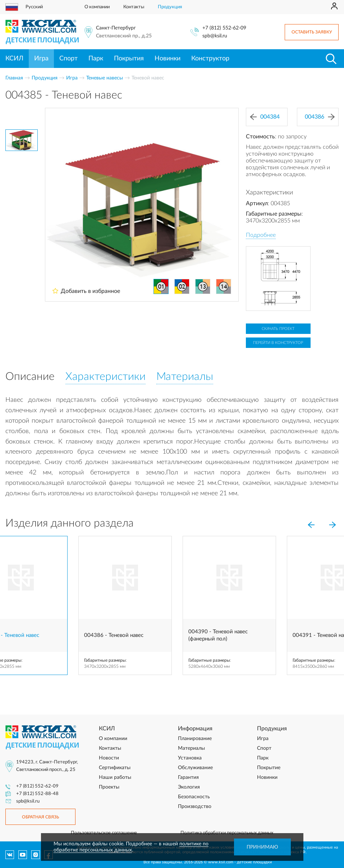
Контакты (134, 7)
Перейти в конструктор (278, 343)
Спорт (68, 59)
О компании (97, 7)
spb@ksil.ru (215, 36)
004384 (265, 117)
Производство (195, 807)
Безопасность (194, 797)
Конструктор (210, 59)
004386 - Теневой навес (114, 635)
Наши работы (115, 777)
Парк (96, 59)
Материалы (191, 748)
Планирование (195, 739)
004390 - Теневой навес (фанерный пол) (218, 635)
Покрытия (129, 59)
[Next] (332, 525)
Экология (189, 787)
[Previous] (311, 525)
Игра (41, 59)
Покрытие (269, 768)
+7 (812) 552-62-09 (224, 28)
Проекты (109, 787)
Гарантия (188, 777)
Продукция (170, 7)
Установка (190, 758)
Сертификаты (115, 768)
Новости (109, 758)
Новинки (168, 59)
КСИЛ (14, 59)
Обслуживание (195, 768)
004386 (320, 117)
